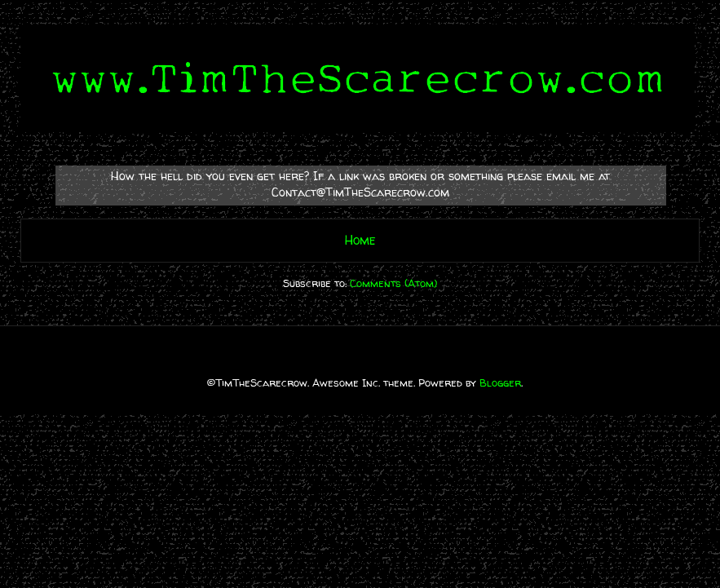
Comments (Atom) (393, 283)
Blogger (500, 382)
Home (360, 240)
